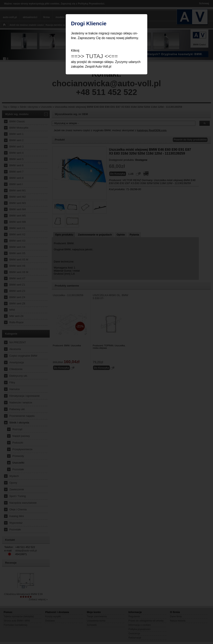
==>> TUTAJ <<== (94, 56)
